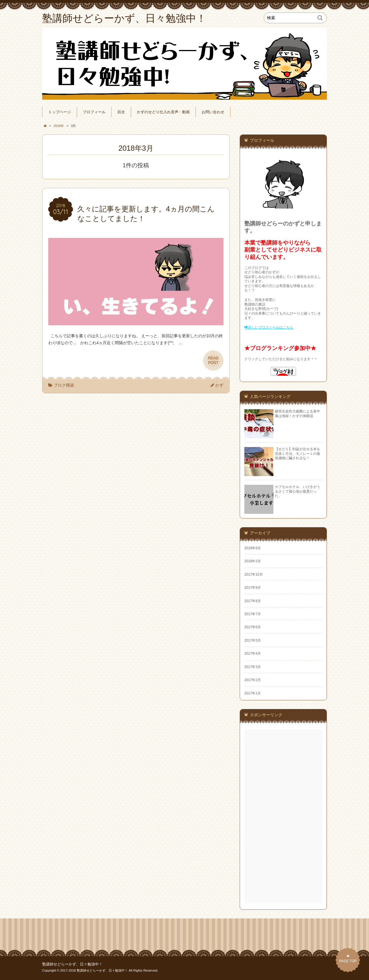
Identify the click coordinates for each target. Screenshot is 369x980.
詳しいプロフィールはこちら (271, 327)
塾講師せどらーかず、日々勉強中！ (72, 964)
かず (219, 385)
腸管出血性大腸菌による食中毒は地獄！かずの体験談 (298, 413)
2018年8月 (253, 548)
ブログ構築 (64, 385)
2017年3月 (253, 667)
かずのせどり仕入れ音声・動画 (163, 112)
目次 (121, 112)
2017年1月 (253, 693)
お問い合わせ (213, 112)
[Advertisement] (284, 816)
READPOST (213, 360)
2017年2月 (253, 680)
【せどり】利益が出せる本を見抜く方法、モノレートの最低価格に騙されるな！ (298, 454)
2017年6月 (253, 627)
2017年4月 (253, 654)
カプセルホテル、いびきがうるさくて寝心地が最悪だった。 (298, 491)
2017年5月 (253, 640)
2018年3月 (253, 561)
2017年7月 (253, 614)
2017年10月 (254, 575)
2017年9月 (253, 588)
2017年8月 (253, 601)
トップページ (60, 112)
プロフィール (94, 112)
